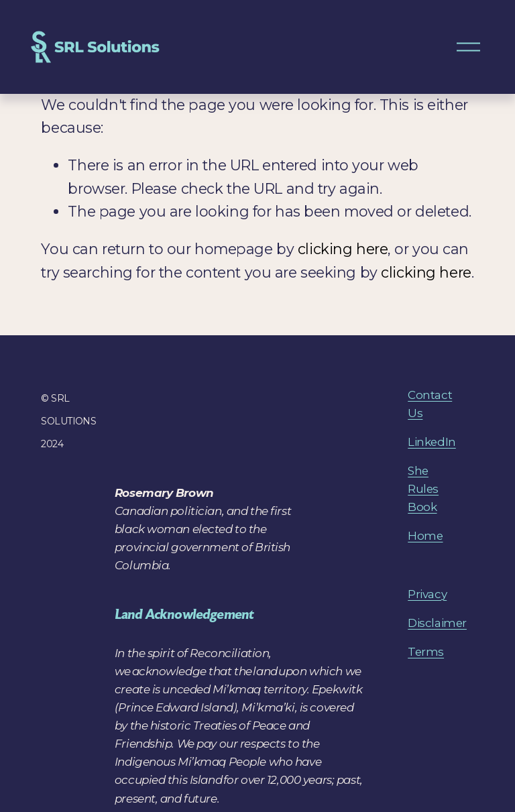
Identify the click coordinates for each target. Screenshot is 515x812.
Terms (426, 652)
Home (425, 536)
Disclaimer (437, 623)
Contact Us (430, 404)
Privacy (427, 594)
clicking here (343, 249)
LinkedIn (432, 442)
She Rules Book (423, 489)
